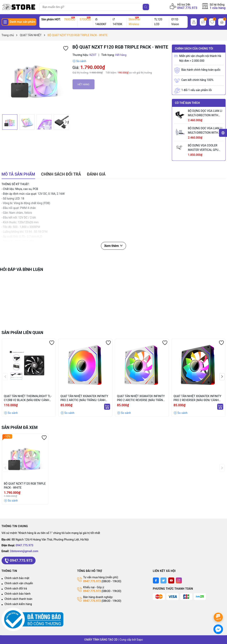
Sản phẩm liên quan (22, 333)
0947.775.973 (187, 8)
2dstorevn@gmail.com (24, 551)
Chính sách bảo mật (17, 578)
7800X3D (70, 19)
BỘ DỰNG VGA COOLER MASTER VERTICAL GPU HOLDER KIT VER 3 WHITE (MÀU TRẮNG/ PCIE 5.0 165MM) (204, 148)
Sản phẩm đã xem (20, 427)
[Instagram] (179, 580)
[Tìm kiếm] (146, 7)
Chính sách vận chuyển (19, 583)
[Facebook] (156, 580)
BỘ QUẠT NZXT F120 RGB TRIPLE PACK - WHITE (25, 486)
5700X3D (85, 19)
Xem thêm (113, 246)
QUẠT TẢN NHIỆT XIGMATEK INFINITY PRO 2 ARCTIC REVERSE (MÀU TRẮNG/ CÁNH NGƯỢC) (142, 398)
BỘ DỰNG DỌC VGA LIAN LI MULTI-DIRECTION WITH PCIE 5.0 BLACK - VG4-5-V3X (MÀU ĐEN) (205, 113)
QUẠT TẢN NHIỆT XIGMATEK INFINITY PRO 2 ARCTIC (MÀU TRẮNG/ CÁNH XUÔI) (84, 398)
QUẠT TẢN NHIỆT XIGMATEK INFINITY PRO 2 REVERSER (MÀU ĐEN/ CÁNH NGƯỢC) (198, 398)
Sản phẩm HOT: (51, 19)
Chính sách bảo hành (18, 594)
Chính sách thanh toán (18, 599)
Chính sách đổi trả (16, 588)
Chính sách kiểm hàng (18, 604)
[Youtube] (171, 580)
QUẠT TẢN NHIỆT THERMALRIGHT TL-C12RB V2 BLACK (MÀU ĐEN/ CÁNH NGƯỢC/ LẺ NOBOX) (28, 398)
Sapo (140, 640)
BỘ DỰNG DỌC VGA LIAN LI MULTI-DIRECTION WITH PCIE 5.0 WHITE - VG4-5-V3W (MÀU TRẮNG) (205, 131)
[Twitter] (163, 580)
